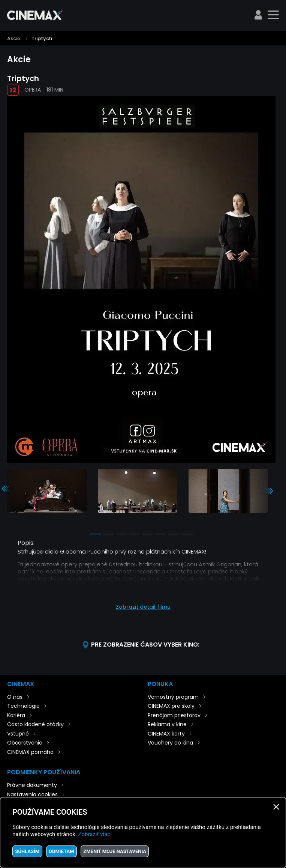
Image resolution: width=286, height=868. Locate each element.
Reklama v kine (167, 724)
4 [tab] (135, 534)
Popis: (26, 543)
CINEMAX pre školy (171, 706)
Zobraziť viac (94, 834)
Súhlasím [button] (27, 851)
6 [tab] (161, 534)
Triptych (42, 38)
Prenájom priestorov (174, 715)
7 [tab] (174, 534)
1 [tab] (95, 534)
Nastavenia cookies (32, 794)
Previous (5, 489)
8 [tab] (187, 534)
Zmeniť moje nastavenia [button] (115, 851)
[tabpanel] (47, 491)
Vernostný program (173, 697)
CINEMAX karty (166, 734)
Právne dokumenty (32, 785)
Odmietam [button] (61, 851)
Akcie (14, 38)
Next (270, 491)
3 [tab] (121, 534)
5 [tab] (148, 534)
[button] (143, 603)
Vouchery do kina (170, 743)
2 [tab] (108, 534)
